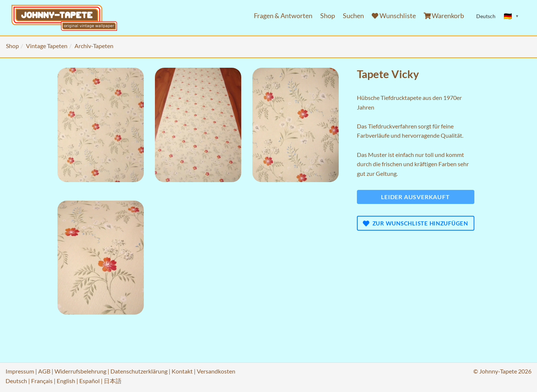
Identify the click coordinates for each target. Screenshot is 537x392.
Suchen (353, 16)
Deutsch (16, 381)
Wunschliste (394, 16)
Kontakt (182, 371)
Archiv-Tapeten (94, 46)
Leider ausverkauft (415, 197)
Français (42, 381)
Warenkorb (444, 16)
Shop (328, 16)
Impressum (20, 371)
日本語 (113, 381)
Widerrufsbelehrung (80, 371)
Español (89, 381)
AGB (44, 371)
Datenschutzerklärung (139, 371)
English (66, 381)
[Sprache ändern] (511, 16)
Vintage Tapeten (47, 46)
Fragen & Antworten (283, 16)
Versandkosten (216, 371)
